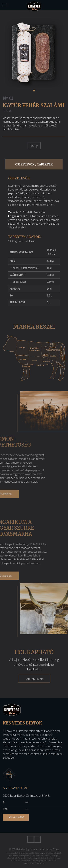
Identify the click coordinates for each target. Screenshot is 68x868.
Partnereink (34, 679)
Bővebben (9, 758)
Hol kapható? (16, 817)
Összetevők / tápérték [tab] (34, 164)
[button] (34, 91)
